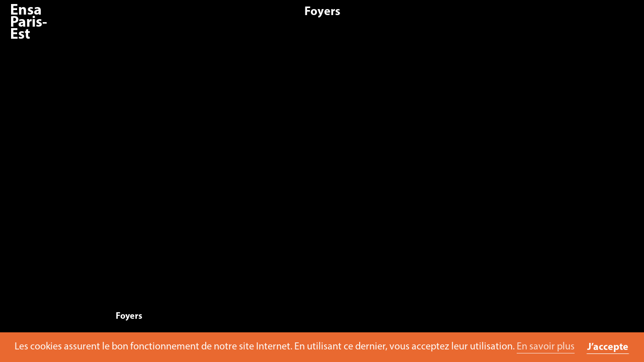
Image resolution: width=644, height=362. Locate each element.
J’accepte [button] (608, 347)
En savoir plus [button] (546, 347)
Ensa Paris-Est (29, 23)
